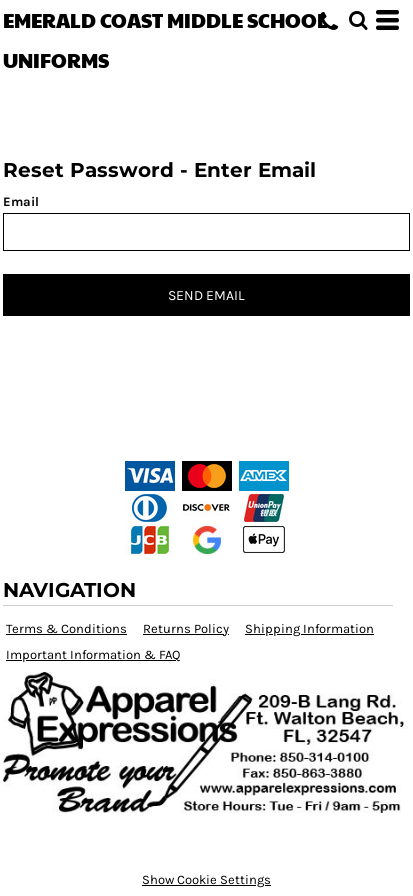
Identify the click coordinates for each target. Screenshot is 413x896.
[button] (358, 20)
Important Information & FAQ (93, 654)
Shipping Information (309, 628)
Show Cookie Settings (206, 879)
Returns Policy (186, 628)
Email (21, 201)
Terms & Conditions (66, 628)
